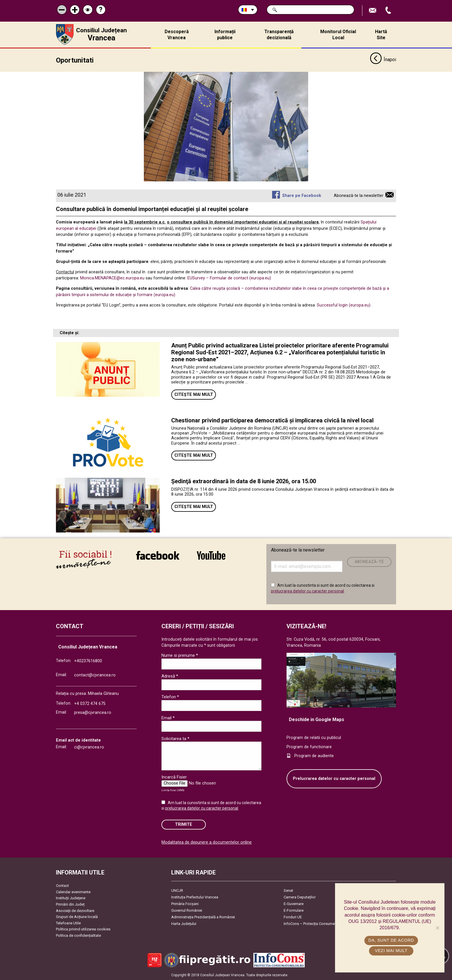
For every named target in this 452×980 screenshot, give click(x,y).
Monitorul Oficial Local (338, 35)
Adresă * (170, 676)
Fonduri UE (293, 917)
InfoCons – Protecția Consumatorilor (314, 924)
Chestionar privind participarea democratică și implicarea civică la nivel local (272, 420)
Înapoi (383, 60)
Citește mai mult (194, 395)
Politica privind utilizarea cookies (83, 929)
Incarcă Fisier (174, 777)
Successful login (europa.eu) (344, 305)
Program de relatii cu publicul (314, 738)
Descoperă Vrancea (177, 35)
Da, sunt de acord (391, 940)
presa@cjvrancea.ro (93, 713)
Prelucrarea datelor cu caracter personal (334, 779)
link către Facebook (158, 555)
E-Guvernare (294, 904)
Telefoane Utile (68, 923)
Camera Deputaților (300, 897)
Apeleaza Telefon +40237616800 (389, 11)
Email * (168, 718)
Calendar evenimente (73, 892)
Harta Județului (184, 924)
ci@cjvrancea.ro (89, 747)
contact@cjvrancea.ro (95, 675)
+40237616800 (88, 661)
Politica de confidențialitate (78, 935)
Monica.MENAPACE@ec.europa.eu (112, 278)
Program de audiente (314, 756)
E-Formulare (294, 910)
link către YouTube (211, 555)
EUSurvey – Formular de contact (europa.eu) (229, 278)
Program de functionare (309, 747)
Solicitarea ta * (175, 739)
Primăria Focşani (185, 904)
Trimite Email (373, 11)
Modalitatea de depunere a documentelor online (207, 842)
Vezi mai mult (391, 951)
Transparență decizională (279, 35)
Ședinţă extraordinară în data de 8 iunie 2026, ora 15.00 (244, 481)
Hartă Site (381, 35)
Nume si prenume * (180, 655)
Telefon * (170, 697)
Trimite (184, 824)
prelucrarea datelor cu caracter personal (307, 591)
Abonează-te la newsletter (359, 196)
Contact (62, 886)
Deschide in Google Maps (317, 720)
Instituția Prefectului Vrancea (195, 897)
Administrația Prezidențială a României (203, 917)
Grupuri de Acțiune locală (77, 917)
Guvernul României (187, 910)
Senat (288, 890)
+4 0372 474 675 (90, 704)
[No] (437, 928)
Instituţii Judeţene (71, 898)
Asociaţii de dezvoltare (75, 911)
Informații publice (225, 35)
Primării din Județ (70, 904)
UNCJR (177, 890)
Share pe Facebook (302, 196)
